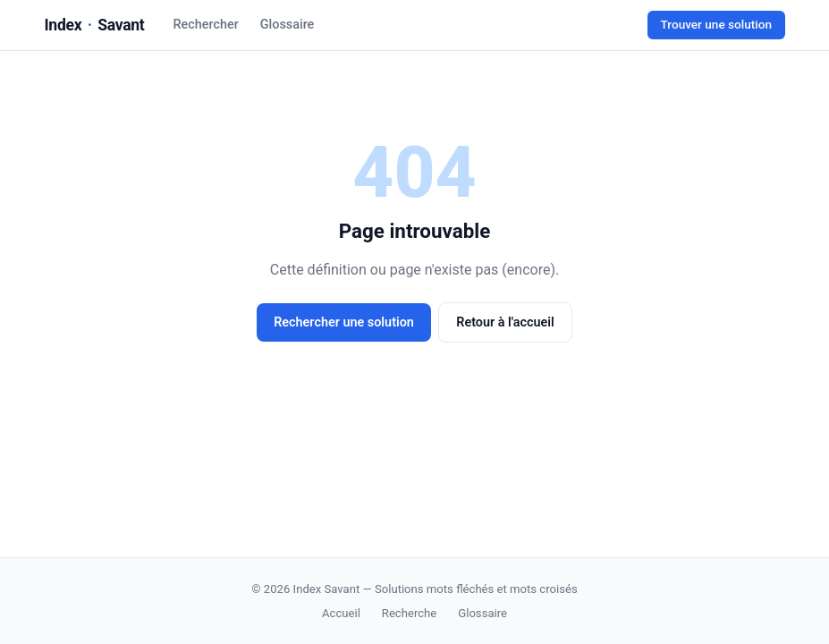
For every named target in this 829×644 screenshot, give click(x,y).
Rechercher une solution (344, 322)
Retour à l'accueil (505, 322)
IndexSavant (95, 25)
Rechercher (206, 25)
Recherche (409, 613)
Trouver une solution (716, 24)
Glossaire (288, 25)
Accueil (341, 613)
